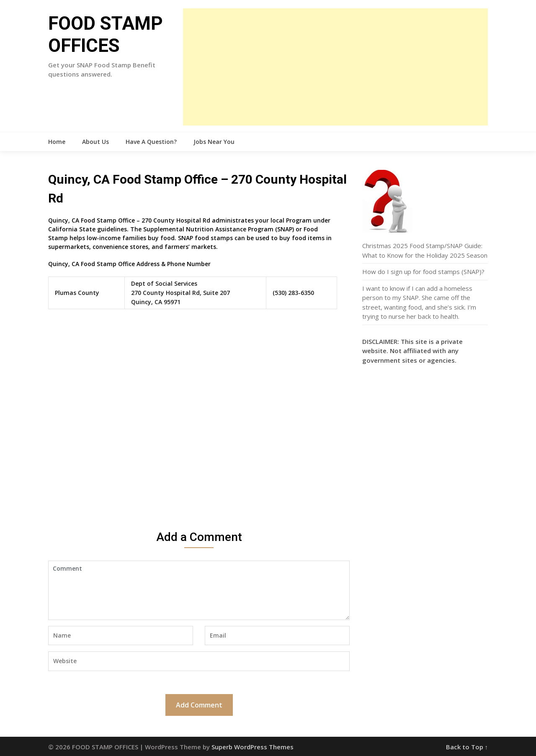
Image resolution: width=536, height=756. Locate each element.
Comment (199, 590)
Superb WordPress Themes (253, 747)
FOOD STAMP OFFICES (106, 35)
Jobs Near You (214, 142)
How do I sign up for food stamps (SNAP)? (423, 272)
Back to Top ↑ (467, 747)
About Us (95, 142)
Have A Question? (151, 142)
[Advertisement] (335, 67)
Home (57, 142)
